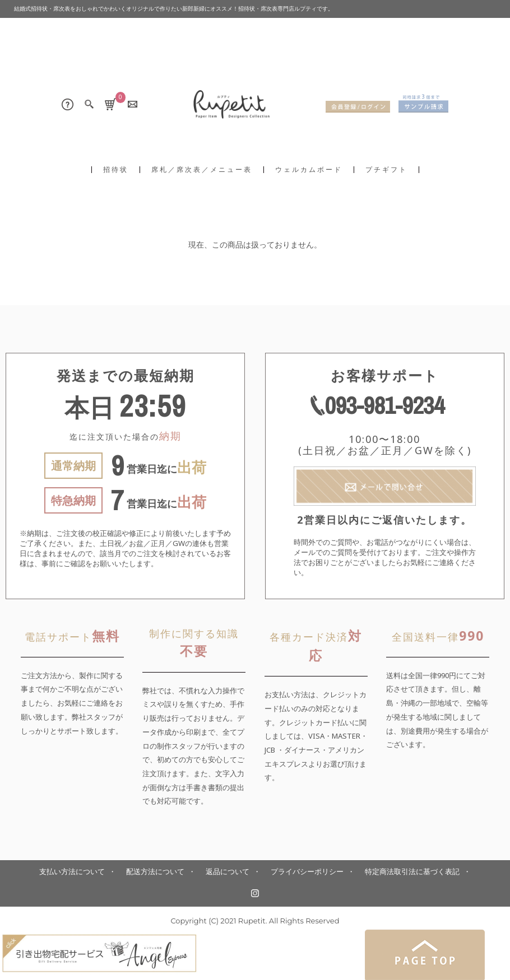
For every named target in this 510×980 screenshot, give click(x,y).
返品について (228, 872)
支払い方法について (72, 872)
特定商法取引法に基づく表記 (412, 872)
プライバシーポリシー (307, 872)
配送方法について (155, 872)
